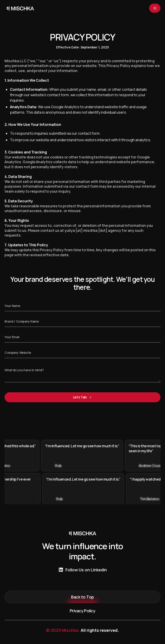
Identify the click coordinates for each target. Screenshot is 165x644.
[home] (19, 8)
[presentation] (39, 416)
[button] (155, 8)
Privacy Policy (82, 611)
